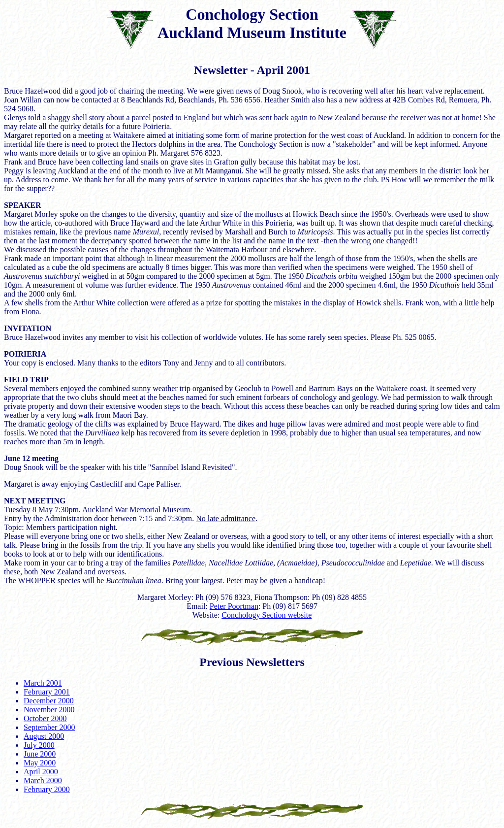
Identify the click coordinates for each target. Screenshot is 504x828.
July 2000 (39, 745)
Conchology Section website (267, 615)
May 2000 (40, 763)
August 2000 (44, 736)
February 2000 (47, 789)
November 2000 (49, 710)
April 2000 (41, 772)
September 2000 (49, 727)
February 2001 (47, 692)
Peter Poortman (234, 606)
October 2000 (45, 718)
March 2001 (43, 683)
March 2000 (43, 780)
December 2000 (49, 701)
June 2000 (40, 754)
